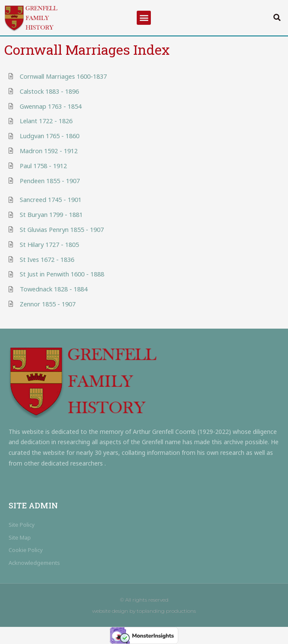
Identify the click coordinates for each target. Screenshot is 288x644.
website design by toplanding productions (144, 611)
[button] (144, 18)
